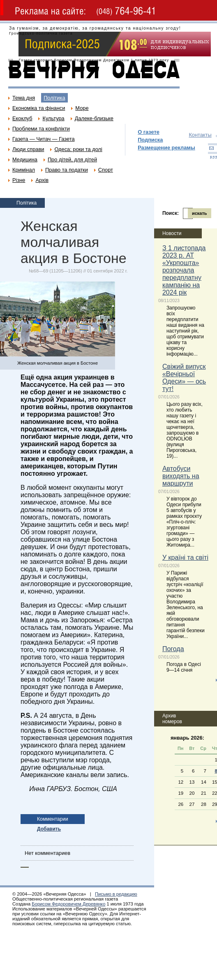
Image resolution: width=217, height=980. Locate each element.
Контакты (200, 135)
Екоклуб (22, 118)
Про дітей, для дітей (72, 159)
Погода (173, 649)
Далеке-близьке (94, 118)
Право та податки (67, 170)
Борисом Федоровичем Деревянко (68, 904)
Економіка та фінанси (39, 108)
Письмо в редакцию (116, 894)
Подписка (150, 140)
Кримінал (24, 170)
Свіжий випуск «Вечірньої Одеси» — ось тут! (184, 378)
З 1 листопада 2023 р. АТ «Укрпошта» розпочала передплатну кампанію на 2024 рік (184, 270)
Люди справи (28, 149)
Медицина (25, 159)
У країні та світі (185, 558)
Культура (53, 118)
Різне (19, 180)
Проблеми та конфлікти (41, 129)
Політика (54, 98)
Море (82, 108)
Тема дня (24, 98)
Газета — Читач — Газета (44, 139)
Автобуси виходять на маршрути (181, 476)
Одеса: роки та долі (78, 149)
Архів (42, 180)
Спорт (106, 170)
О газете (149, 132)
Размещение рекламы (166, 148)
